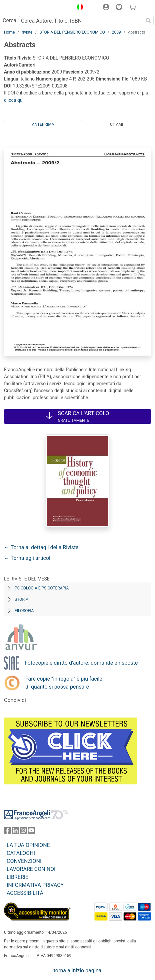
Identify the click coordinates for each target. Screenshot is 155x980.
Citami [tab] (116, 124)
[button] (78, 8)
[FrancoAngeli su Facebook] (7, 832)
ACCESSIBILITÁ (25, 893)
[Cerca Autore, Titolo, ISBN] (81, 21)
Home (9, 32)
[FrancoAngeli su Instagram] (23, 832)
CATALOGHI (21, 853)
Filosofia (24, 611)
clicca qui (14, 100)
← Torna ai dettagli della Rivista (41, 547)
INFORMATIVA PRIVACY (35, 885)
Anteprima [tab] (43, 124)
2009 (116, 32)
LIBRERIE (17, 877)
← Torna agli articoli (28, 558)
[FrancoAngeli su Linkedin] (15, 832)
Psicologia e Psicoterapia (42, 588)
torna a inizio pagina (77, 971)
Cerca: (10, 20)
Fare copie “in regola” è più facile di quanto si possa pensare (64, 683)
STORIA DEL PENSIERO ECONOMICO (72, 32)
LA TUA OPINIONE (28, 845)
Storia (21, 599)
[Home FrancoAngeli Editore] (27, 8)
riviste (27, 32)
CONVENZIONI (24, 861)
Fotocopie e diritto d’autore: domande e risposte (81, 663)
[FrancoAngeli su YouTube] (31, 832)
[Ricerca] (148, 21)
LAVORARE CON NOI (31, 869)
